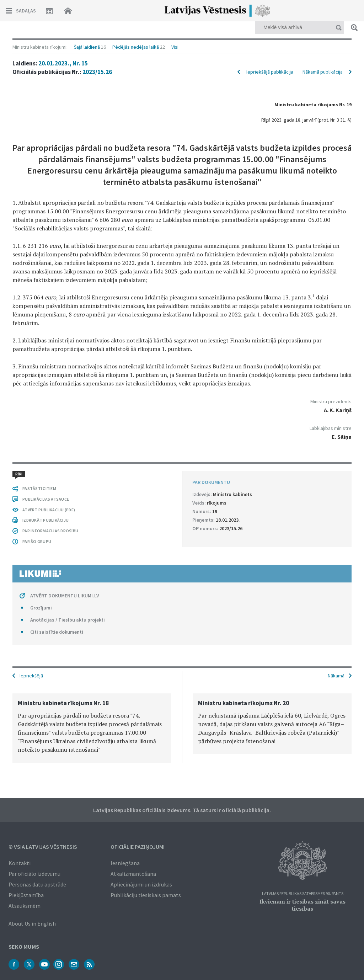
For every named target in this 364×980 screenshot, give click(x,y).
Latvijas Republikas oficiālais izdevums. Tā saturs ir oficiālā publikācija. (182, 810)
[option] (92, 728)
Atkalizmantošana (133, 874)
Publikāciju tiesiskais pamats (146, 895)
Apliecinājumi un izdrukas (141, 884)
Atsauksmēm (25, 906)
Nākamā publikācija (323, 72)
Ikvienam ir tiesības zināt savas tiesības (303, 905)
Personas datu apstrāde (37, 884)
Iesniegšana (125, 863)
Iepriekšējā (31, 676)
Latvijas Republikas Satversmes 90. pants (303, 894)
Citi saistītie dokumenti (57, 632)
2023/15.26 (97, 72)
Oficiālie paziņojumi (138, 847)
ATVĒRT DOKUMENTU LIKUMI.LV (65, 596)
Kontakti (20, 863)
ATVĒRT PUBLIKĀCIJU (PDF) (49, 510)
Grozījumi (41, 608)
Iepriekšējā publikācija (270, 72)
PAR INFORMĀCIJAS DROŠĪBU (50, 531)
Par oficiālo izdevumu (34, 874)
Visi (175, 47)
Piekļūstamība (26, 895)
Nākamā (336, 676)
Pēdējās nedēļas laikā (136, 47)
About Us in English (32, 923)
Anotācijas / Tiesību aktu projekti (68, 620)
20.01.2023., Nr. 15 (63, 63)
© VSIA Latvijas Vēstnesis (43, 847)
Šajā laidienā (87, 47)
